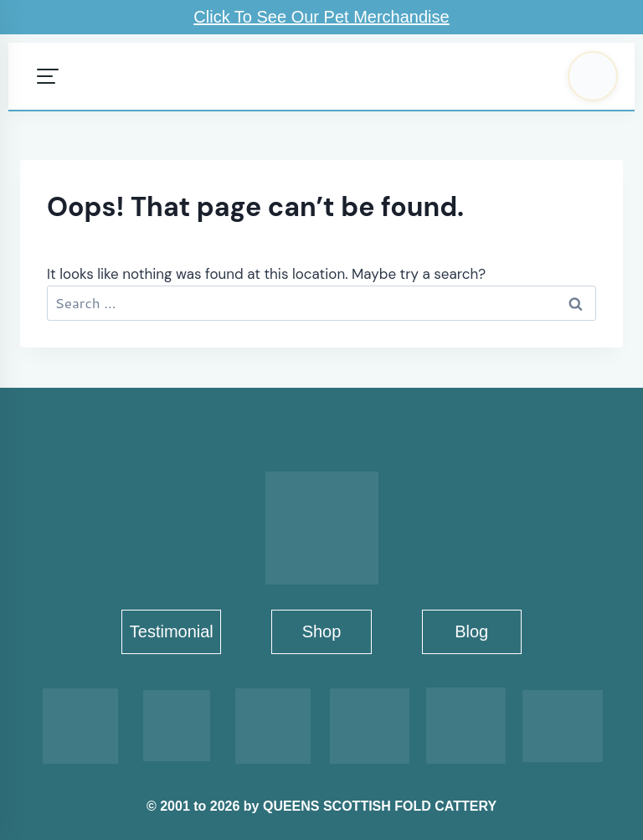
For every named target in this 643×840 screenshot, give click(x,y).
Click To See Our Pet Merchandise (321, 17)
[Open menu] (48, 76)
